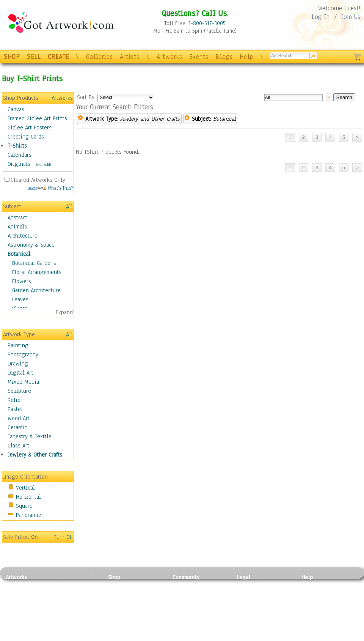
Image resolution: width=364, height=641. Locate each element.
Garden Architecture (36, 290)
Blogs (224, 57)
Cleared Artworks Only (38, 180)
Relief (15, 400)
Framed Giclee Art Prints (37, 118)
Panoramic (28, 515)
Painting (18, 345)
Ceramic (17, 427)
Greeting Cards (26, 137)
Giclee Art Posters (30, 128)
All (69, 206)
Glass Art (18, 446)
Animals (17, 227)
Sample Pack (317, 594)
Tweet (309, 637)
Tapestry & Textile (30, 436)
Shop (114, 577)
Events (199, 57)
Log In (321, 17)
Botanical (19, 254)
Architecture (23, 236)
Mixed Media (23, 382)
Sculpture (19, 391)
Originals (19, 164)
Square (24, 506)
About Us (312, 603)
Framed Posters (126, 594)
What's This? (50, 188)
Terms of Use (253, 594)
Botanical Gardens (34, 263)
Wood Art (19, 418)
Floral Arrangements (37, 272)
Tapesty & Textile (76, 620)
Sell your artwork (194, 620)
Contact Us (315, 586)
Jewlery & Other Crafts (35, 455)
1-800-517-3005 (207, 23)
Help (246, 57)
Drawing (18, 364)
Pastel (15, 409)
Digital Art (20, 373)
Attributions (249, 603)
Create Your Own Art (133, 637)
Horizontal (28, 497)
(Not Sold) (44, 165)
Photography (23, 354)
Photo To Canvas (128, 586)
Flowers (22, 281)
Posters (117, 603)
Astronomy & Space (31, 245)
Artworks (169, 57)
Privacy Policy (254, 586)
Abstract (17, 217)
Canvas (16, 109)
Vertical (25, 488)
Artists (130, 57)
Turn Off (63, 537)
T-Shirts (17, 146)
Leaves (20, 299)
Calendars (20, 155)
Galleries (100, 57)
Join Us (351, 17)
